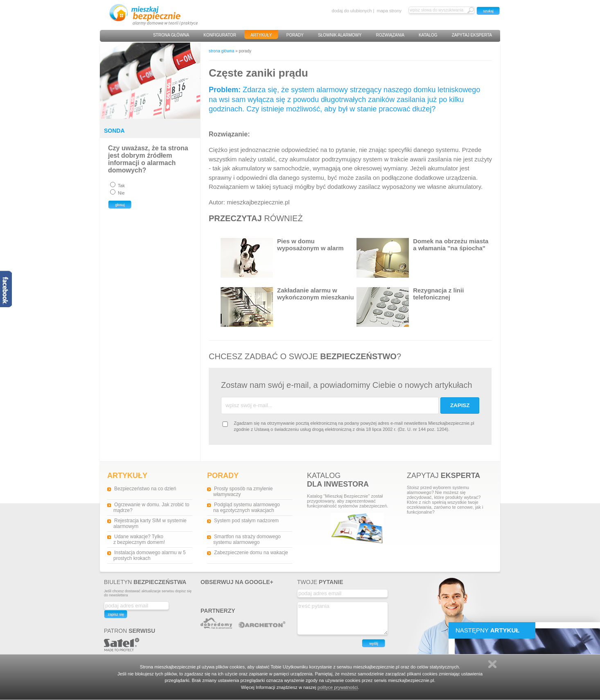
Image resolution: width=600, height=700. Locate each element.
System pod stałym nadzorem (246, 521)
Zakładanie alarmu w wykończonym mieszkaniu (287, 307)
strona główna (221, 51)
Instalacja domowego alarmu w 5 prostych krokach (150, 555)
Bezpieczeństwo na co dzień (145, 489)
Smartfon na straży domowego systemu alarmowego (247, 539)
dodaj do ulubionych (352, 11)
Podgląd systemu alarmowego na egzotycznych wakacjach (247, 507)
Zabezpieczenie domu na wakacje (251, 553)
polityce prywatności (338, 687)
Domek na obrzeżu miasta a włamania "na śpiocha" (422, 258)
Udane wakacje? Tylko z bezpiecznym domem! (139, 539)
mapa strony (389, 11)
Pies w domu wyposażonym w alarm (282, 258)
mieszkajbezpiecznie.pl (258, 202)
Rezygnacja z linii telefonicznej (410, 307)
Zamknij (492, 664)
